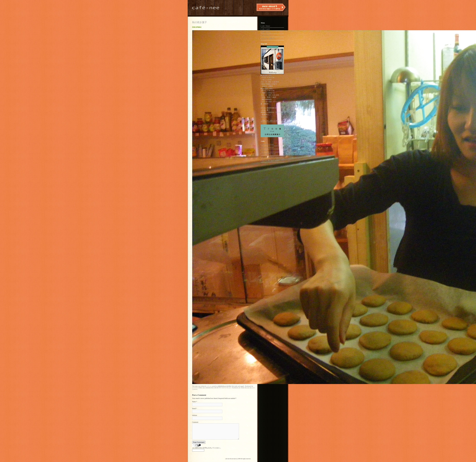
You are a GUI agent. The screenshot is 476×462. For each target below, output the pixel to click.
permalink (195, 388)
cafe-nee (209, 386)
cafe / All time (266, 32)
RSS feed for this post (225, 388)
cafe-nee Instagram (268, 147)
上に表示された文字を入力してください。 (207, 448)
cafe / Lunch (266, 29)
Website (195, 415)
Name (194, 402)
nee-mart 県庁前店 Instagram (271, 157)
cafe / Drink (266, 35)
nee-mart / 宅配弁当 (268, 39)
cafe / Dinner (266, 26)
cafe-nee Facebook (268, 144)
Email (194, 408)
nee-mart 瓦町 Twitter (269, 154)
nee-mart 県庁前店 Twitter (270, 160)
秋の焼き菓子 (200, 22)
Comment (195, 422)
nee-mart (265, 151)
